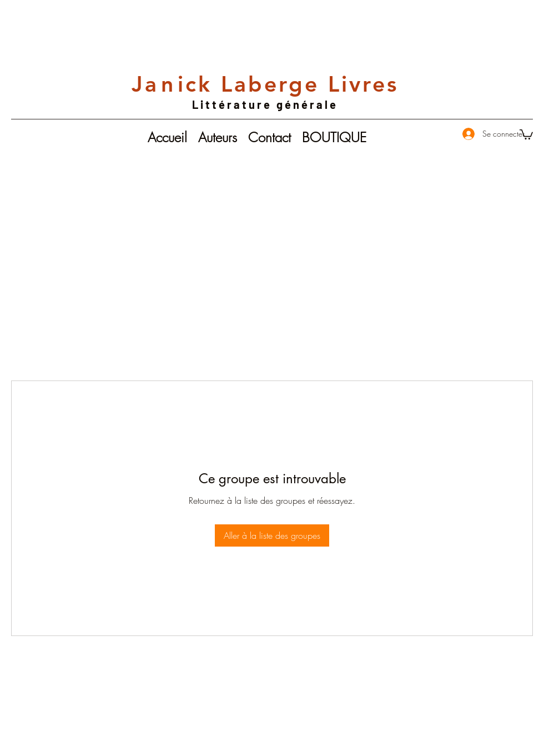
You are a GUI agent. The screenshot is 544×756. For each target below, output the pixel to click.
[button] (526, 134)
